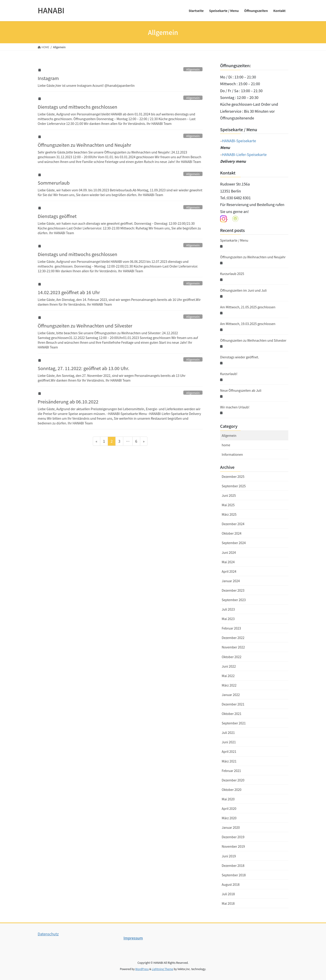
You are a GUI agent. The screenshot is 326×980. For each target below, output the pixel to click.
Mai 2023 (228, 619)
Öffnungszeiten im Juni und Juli (243, 290)
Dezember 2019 (233, 837)
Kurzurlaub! (229, 374)
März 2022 (229, 685)
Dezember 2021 (233, 704)
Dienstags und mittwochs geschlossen (77, 107)
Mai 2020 (228, 799)
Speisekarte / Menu (234, 240)
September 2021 (234, 723)
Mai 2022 (228, 676)
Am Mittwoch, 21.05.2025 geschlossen (248, 307)
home (226, 445)
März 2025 (229, 514)
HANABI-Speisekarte (239, 141)
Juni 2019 (229, 856)
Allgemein (193, 69)
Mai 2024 (228, 562)
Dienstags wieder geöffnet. (240, 357)
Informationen (232, 454)
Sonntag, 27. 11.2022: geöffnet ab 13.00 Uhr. (84, 368)
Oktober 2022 (232, 657)
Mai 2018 (228, 903)
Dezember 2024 (233, 524)
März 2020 (229, 818)
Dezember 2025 (233, 476)
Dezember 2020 (233, 780)
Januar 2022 (231, 695)
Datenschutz (48, 934)
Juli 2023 (228, 609)
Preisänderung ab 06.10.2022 (68, 402)
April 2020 (229, 808)
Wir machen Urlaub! (235, 407)
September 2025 (234, 486)
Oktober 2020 (232, 790)
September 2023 (234, 600)
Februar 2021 (231, 771)
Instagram (48, 78)
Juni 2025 (229, 495)
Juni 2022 (229, 666)
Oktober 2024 (232, 533)
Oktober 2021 (232, 714)
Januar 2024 (231, 581)
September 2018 (234, 875)
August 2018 (231, 884)
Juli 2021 (228, 733)
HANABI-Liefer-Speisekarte (244, 154)
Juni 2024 (229, 552)
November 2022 (233, 647)
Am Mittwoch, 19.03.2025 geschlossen (248, 324)
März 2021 (229, 761)
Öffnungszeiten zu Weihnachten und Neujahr (84, 145)
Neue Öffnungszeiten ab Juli (241, 390)
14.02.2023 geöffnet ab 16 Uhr (69, 292)
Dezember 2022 (233, 638)
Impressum (133, 938)
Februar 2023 (231, 628)
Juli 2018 (228, 894)
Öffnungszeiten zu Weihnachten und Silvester (85, 326)
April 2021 (229, 751)
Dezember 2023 (233, 590)
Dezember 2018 (233, 866)
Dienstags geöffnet (57, 216)
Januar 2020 (231, 827)
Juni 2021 (229, 742)
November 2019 (233, 846)
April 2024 (229, 571)
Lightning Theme (162, 969)
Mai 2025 (228, 505)
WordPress (142, 969)
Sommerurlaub (54, 183)
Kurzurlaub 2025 (232, 274)
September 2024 (234, 543)
